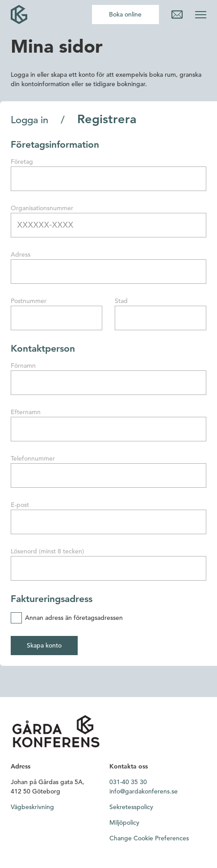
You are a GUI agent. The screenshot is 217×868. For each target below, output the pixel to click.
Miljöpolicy (124, 822)
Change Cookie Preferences (149, 838)
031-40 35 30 (128, 782)
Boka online (125, 14)
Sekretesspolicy (131, 807)
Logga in (29, 120)
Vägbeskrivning (32, 807)
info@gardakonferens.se (144, 791)
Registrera (107, 119)
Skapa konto (44, 645)
